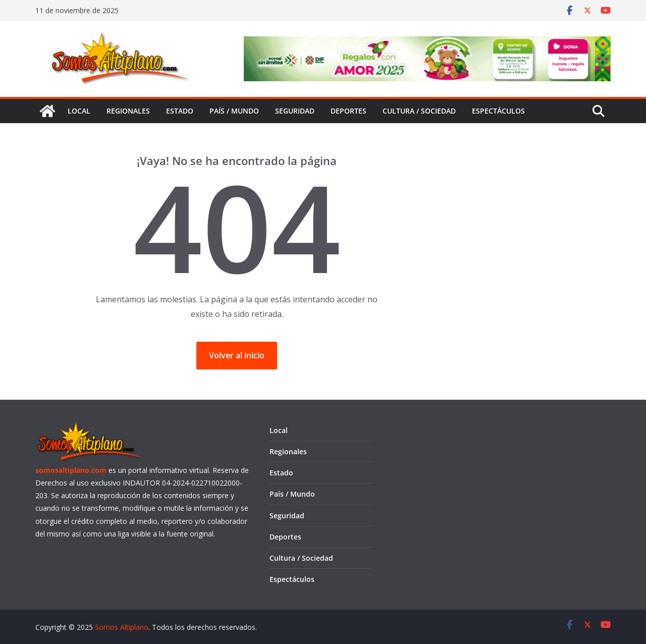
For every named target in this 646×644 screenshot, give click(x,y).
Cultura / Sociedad (419, 111)
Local (79, 111)
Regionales (128, 111)
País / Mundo (234, 111)
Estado (180, 111)
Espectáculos (498, 111)
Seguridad (295, 111)
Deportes (348, 111)
